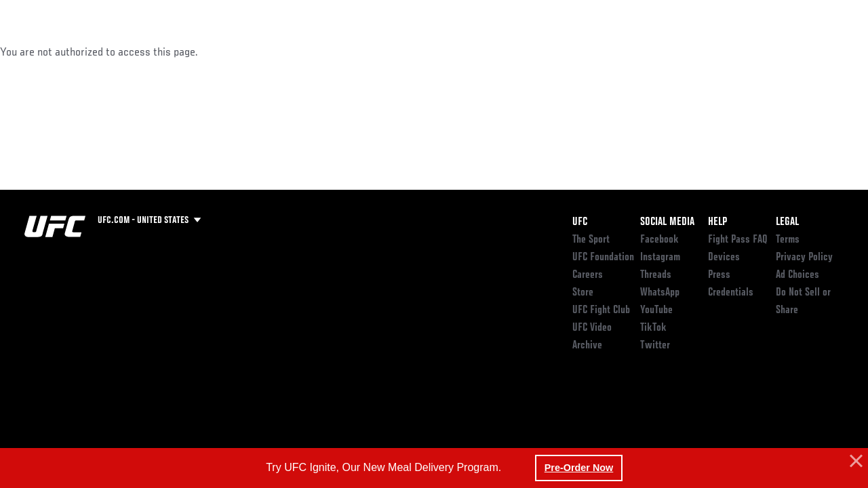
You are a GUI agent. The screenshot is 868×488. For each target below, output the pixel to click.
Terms (788, 240)
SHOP (787, 52)
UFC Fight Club (601, 310)
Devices (724, 258)
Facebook (659, 240)
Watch (676, 52)
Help (717, 222)
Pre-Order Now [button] (579, 468)
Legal (787, 222)
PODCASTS (734, 52)
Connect (622, 52)
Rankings (95, 52)
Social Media (667, 222)
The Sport (591, 240)
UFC (580, 222)
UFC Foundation (603, 258)
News (208, 52)
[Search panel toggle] (824, 52)
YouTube (656, 310)
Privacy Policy (804, 258)
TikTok (653, 328)
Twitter (655, 346)
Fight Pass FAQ (738, 240)
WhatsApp (660, 293)
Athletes (155, 52)
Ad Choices (797, 275)
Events (37, 52)
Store (583, 293)
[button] (854, 462)
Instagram (660, 258)
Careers (588, 275)
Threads (656, 275)
